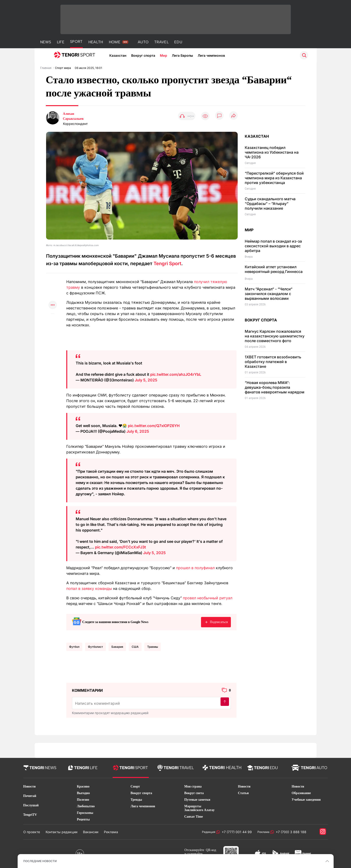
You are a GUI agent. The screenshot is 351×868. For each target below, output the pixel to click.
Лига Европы (182, 55)
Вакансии (91, 832)
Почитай (30, 796)
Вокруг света (194, 793)
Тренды (136, 800)
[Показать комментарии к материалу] (53, 321)
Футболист (95, 647)
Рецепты (83, 819)
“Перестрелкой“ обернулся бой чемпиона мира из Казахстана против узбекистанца (274, 178)
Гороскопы (85, 813)
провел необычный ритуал (208, 598)
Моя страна (193, 786)
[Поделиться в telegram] (53, 287)
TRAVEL (161, 42)
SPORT (76, 42)
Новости (30, 786)
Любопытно (86, 806)
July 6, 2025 (138, 431)
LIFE (61, 42)
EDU (178, 42)
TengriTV (30, 815)
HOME (115, 42)
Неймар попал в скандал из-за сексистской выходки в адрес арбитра (273, 246)
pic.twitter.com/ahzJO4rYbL (176, 374)
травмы (153, 647)
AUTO (143, 42)
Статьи (243, 793)
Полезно (83, 800)
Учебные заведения (306, 800)
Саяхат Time (194, 817)
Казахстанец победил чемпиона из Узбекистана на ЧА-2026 (272, 152)
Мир (164, 55)
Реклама (111, 832)
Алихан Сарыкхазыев (73, 116)
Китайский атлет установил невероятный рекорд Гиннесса (274, 269)
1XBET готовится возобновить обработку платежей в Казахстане (273, 362)
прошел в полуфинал (195, 568)
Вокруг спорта (143, 55)
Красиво (83, 786)
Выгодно (83, 793)
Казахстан (118, 55)
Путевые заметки (197, 800)
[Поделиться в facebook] (53, 296)
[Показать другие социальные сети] (53, 305)
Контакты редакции (61, 832)
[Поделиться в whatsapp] (53, 278)
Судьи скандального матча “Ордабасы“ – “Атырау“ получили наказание (270, 204)
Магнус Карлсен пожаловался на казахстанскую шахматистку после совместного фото (275, 336)
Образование (301, 793)
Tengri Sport (167, 264)
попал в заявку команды (89, 588)
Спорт (135, 786)
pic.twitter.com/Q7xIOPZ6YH (154, 426)
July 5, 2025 (146, 380)
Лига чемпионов (211, 55)
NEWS (46, 42)
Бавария (117, 647)
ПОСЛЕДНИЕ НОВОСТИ (40, 861)
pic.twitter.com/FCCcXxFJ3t (120, 547)
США (135, 647)
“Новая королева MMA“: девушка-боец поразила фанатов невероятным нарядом (275, 387)
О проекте (32, 832)
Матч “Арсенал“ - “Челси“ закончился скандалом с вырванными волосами (269, 294)
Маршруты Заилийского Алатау (199, 808)
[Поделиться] (233, 116)
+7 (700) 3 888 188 (290, 832)
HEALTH (96, 42)
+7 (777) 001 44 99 (236, 832)
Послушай (31, 805)
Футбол (74, 647)
